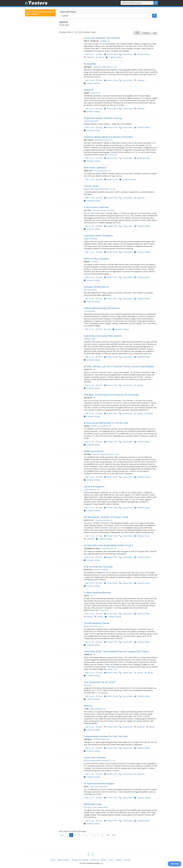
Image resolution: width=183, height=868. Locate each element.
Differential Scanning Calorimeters (102, 308)
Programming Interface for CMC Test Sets (106, 736)
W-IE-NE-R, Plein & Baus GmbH (96, 807)
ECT (92, 596)
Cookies (119, 860)
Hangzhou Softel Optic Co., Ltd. (105, 67)
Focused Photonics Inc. (102, 171)
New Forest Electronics (99, 787)
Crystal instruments (91, 121)
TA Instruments (90, 311)
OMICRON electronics (102, 739)
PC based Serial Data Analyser (99, 783)
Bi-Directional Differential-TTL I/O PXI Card (106, 423)
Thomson (95, 262)
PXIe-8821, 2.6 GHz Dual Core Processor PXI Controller (111, 395)
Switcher (88, 706)
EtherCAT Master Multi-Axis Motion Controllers (108, 137)
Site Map (127, 860)
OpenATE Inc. (96, 93)
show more (113, 155)
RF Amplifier (90, 64)
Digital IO (89, 90)
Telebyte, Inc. (105, 41)
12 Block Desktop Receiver (97, 593)
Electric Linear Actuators (97, 259)
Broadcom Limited (101, 570)
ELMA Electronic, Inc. (92, 490)
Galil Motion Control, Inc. (104, 140)
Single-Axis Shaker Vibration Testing (103, 118)
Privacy (104, 860)
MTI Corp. (88, 685)
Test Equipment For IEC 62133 (99, 682)
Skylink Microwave (91, 239)
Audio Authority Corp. (98, 709)
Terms (111, 860)
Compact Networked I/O (96, 287)
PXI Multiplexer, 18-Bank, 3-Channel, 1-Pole (106, 517)
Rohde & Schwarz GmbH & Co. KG (105, 454)
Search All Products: (68, 12)
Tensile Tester (91, 186)
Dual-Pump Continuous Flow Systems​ (103, 336)
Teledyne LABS (90, 339)
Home (53, 860)
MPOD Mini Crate (93, 804)
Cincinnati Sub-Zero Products (103, 210)
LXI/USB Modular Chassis (97, 623)
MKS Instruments (90, 290)
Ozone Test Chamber (95, 758)
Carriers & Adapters (94, 486)
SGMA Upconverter (94, 451)
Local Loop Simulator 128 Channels (102, 38)
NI (94, 369)
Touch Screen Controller (96, 207)
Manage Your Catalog (80, 860)
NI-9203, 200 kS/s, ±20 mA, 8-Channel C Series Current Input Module (119, 366)
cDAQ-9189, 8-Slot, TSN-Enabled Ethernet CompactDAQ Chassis (116, 651)
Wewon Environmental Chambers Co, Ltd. (100, 189)
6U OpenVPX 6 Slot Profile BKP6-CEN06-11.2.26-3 (108, 545)
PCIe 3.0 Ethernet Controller (98, 567)
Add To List (90, 54)
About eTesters (63, 860)
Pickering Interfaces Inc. (104, 520)
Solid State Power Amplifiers (98, 236)
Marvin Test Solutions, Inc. (101, 426)
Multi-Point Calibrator (95, 168)
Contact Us (94, 860)
